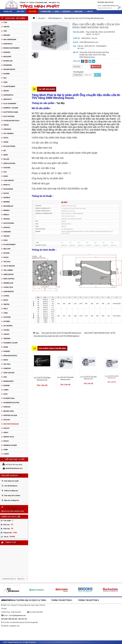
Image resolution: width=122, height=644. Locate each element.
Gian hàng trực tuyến (10, 481)
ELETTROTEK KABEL (11, 112)
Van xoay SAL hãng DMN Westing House (65, 374)
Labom (6, 454)
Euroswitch (8, 95)
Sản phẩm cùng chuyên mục (52, 348)
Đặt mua (96, 67)
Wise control (9, 279)
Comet (6, 390)
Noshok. (7, 219)
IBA (5, 151)
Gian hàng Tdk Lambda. (11, 495)
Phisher (7, 351)
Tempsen (7, 339)
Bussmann (8, 65)
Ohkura (7, 236)
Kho (57, 12)
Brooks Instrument (11, 48)
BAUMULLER (8, 61)
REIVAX (6, 441)
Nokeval (7, 227)
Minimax (7, 210)
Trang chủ (8, 12)
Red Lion (7, 249)
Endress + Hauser (11, 108)
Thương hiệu (46, 12)
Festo (6, 138)
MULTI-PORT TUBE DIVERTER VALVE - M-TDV (100, 333)
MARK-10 (7, 185)
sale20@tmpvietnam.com (13, 468)
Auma (6, 313)
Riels (6, 309)
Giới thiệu (20, 12)
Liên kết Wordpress (10, 486)
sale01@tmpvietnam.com (110, 6)
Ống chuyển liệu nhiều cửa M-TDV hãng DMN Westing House (61, 333)
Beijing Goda (9, 411)
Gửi (98, 75)
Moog (6, 360)
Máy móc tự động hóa (10, 500)
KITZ (5, 172)
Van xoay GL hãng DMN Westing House (42, 374)
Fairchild (7, 129)
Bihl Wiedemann (10, 40)
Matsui (6, 193)
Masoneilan (8, 206)
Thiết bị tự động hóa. (10, 491)
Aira (5, 31)
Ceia (5, 377)
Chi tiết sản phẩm (47, 89)
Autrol (6, 296)
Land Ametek (9, 180)
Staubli (6, 330)
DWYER (6, 91)
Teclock (7, 262)
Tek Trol (7, 364)
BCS (5, 78)
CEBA (5, 82)
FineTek (6, 304)
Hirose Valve (9, 437)
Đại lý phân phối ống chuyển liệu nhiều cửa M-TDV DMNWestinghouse (56, 336)
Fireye (6, 125)
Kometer (7, 368)
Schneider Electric (11, 403)
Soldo (6, 257)
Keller (6, 159)
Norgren (7, 232)
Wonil (6, 347)
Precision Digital (10, 356)
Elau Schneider (10, 104)
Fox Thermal (9, 133)
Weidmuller (8, 283)
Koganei (7, 168)
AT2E (5, 22)
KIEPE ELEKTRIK (9, 163)
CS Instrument (9, 87)
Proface (7, 407)
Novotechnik (9, 223)
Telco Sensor (9, 266)
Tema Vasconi (9, 373)
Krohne (7, 386)
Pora (6, 240)
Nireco (6, 215)
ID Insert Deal (9, 398)
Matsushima (8, 189)
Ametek (6, 27)
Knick (6, 176)
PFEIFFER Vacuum (10, 415)
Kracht (6, 428)
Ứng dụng (79, 12)
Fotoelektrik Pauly (11, 121)
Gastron (7, 317)
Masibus (7, 198)
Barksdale (8, 44)
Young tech (8, 287)
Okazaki (7, 420)
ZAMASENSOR (9, 292)
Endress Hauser (10, 445)
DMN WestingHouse (11, 424)
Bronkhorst (9, 381)
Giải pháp (66, 12)
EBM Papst (8, 99)
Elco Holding (9, 116)
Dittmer (7, 321)
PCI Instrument (10, 245)
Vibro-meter (8, 274)
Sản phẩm (32, 12)
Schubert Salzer (10, 343)
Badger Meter (9, 69)
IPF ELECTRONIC (9, 146)
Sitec (6, 394)
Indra (6, 155)
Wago (6, 300)
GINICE (6, 142)
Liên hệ (90, 12)
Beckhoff (7, 57)
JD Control (8, 326)
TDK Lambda (8, 270)
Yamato (6, 334)
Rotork (7, 253)
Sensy (6, 433)
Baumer (7, 74)
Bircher (7, 35)
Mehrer (7, 202)
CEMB (6, 450)
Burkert (7, 52)
